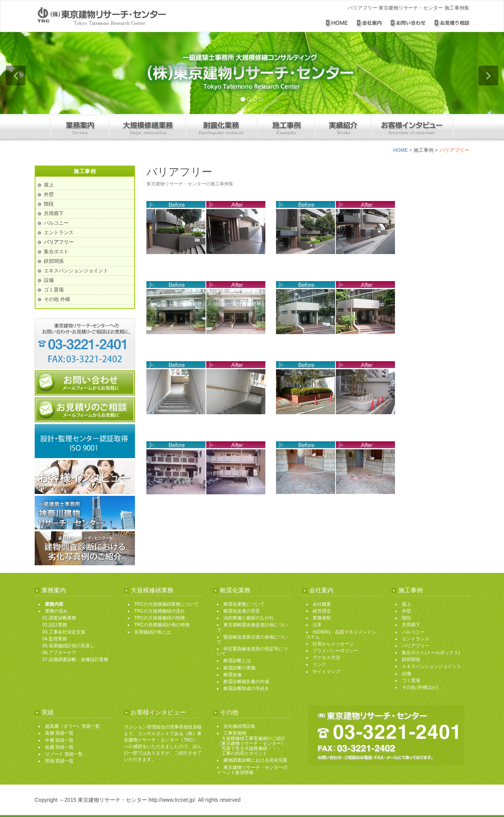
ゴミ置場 (54, 290)
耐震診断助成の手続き (246, 688)
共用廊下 (54, 213)
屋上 (49, 185)
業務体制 (322, 618)
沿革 (317, 625)
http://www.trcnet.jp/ (172, 800)
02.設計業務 (55, 625)
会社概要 (322, 604)
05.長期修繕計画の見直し (68, 646)
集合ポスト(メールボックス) (431, 653)
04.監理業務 (55, 639)
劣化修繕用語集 (239, 726)
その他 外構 (57, 299)
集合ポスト (56, 252)
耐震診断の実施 (239, 668)
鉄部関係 (54, 261)
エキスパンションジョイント (76, 271)
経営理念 (322, 611)
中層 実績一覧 (59, 740)
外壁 (49, 194)
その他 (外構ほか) (420, 687)
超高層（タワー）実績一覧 (72, 726)
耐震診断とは (237, 661)
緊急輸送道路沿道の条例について (252, 639)
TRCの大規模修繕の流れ (160, 611)
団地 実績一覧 (59, 761)
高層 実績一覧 (59, 733)
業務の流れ (56, 611)
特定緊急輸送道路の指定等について (252, 651)
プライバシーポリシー (335, 651)
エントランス (59, 232)
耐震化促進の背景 (242, 611)
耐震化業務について (244, 604)
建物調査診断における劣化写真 (255, 760)
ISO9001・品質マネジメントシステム (341, 634)
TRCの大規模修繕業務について (166, 604)
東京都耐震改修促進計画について (252, 627)
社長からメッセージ (333, 644)
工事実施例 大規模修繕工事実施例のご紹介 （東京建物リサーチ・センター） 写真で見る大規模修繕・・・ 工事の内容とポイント (251, 743)
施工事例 (424, 150)
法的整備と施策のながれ (249, 618)
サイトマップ (326, 672)
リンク (319, 664)
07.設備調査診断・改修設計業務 (75, 659)
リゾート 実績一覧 (64, 754)
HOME (400, 150)
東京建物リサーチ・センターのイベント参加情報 (252, 770)
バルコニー (56, 223)
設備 (49, 280)
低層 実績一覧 (59, 747)
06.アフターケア (59, 653)
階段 (49, 204)
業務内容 (54, 604)
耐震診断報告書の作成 (246, 682)
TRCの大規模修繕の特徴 (160, 618)
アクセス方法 (326, 658)
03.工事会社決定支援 (64, 632)
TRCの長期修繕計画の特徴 (162, 625)
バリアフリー (59, 242)
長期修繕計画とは (152, 632)
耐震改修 (233, 675)
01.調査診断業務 (59, 618)
